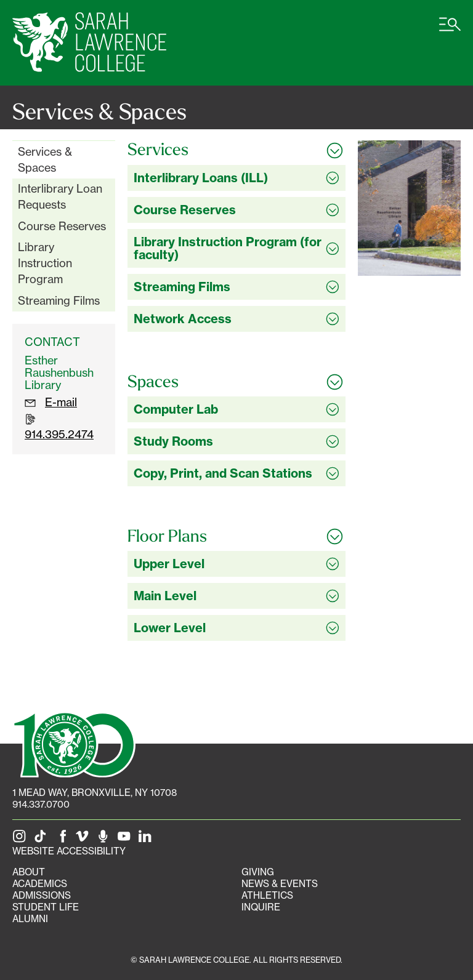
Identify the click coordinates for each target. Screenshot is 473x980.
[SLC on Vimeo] (84, 839)
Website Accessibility (69, 851)
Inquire (261, 907)
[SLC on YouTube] (126, 839)
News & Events (280, 884)
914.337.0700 (41, 804)
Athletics (267, 895)
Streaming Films (59, 300)
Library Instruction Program (45, 263)
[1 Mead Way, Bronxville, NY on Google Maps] (95, 793)
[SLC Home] (89, 43)
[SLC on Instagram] (22, 839)
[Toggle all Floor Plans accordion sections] (236, 536)
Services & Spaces (45, 159)
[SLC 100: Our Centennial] (74, 743)
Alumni (30, 919)
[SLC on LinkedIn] (147, 839)
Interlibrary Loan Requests (60, 196)
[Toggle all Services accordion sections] (236, 150)
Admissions (42, 895)
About (29, 872)
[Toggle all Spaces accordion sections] (236, 382)
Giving (258, 872)
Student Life (46, 907)
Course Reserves (62, 226)
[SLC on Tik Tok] (42, 839)
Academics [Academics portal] (40, 884)
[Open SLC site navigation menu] (450, 31)
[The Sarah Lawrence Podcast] (105, 839)
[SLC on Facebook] (63, 839)
